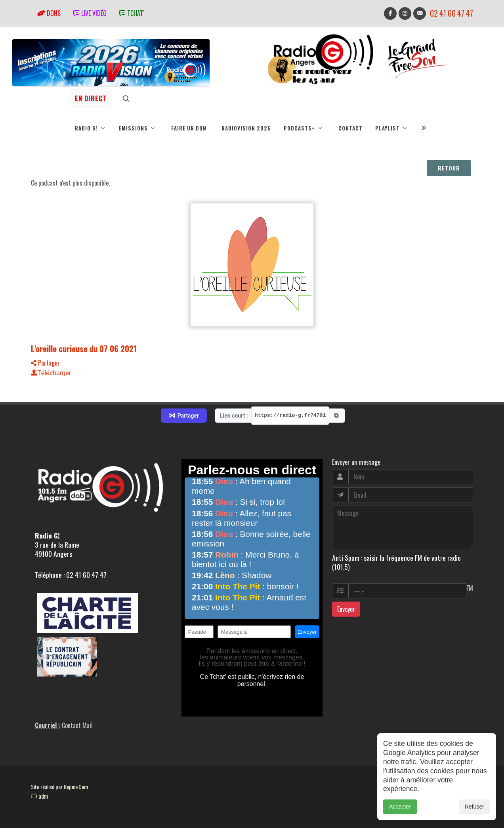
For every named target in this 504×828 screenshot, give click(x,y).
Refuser (474, 816)
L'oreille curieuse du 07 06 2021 (84, 348)
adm (39, 796)
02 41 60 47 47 (451, 13)
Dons (49, 13)
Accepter (400, 816)
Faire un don (189, 128)
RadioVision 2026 (246, 128)
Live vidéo (90, 13)
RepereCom (76, 787)
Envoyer (346, 609)
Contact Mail (77, 725)
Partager (45, 363)
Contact (350, 128)
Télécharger (51, 373)
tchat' (132, 13)
